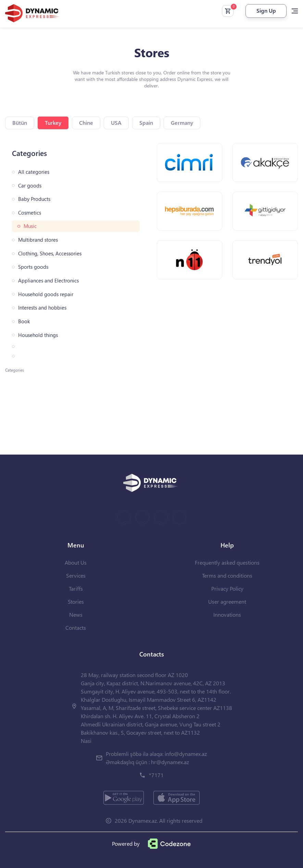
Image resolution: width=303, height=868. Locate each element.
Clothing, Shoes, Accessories (50, 254)
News (76, 614)
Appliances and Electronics (48, 281)
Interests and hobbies (42, 308)
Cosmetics (30, 213)
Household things (38, 335)
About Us (76, 562)
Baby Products (34, 199)
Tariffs (76, 588)
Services (76, 575)
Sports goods (33, 267)
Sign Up (266, 10)
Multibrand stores (38, 240)
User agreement (227, 601)
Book (24, 321)
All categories (34, 172)
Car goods (30, 186)
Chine (86, 123)
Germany (182, 123)
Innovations (227, 614)
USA (116, 123)
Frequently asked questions (227, 562)
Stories (76, 601)
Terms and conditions (227, 575)
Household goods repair (46, 294)
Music (30, 226)
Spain (146, 123)
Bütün (20, 123)
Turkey (53, 123)
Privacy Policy (227, 588)
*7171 (156, 775)
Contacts (76, 628)
